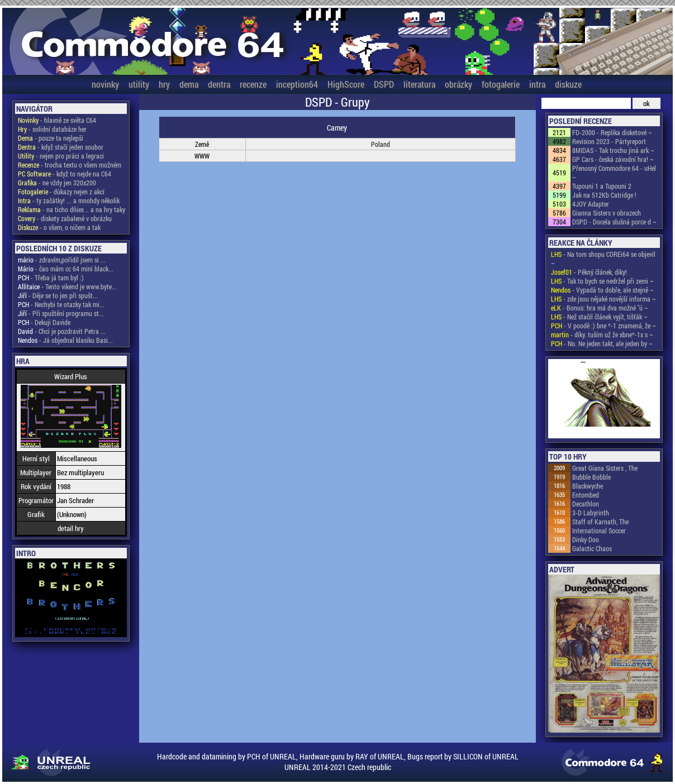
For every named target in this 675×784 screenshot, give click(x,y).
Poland (381, 144)
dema (189, 84)
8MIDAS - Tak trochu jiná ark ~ (613, 150)
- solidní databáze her (52, 129)
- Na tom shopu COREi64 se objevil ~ (603, 259)
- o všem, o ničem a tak (59, 227)
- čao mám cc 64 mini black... (66, 269)
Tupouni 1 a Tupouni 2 (602, 186)
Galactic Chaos (592, 548)
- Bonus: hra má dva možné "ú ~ (600, 308)
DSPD (384, 84)
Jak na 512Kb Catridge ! (604, 195)
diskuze (568, 84)
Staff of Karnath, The (600, 522)
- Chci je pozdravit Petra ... (62, 331)
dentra (219, 84)
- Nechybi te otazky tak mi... (61, 304)
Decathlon (586, 504)
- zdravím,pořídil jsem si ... (62, 260)
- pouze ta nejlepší (51, 138)
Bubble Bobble (591, 477)
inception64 (297, 84)
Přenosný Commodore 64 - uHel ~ (614, 173)
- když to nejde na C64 (65, 174)
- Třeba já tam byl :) (51, 278)
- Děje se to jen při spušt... (58, 295)
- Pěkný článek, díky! (589, 272)
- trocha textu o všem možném (70, 165)
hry (164, 84)
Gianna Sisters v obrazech (607, 213)
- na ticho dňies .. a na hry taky (72, 209)
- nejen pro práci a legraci (61, 156)
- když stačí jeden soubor (61, 147)
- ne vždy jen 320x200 (57, 183)
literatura (419, 84)
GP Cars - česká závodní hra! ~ (613, 159)
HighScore (346, 84)
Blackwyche (588, 486)
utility (139, 84)
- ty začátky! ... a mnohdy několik (69, 200)
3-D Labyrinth (591, 513)
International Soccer (599, 530)
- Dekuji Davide (44, 322)
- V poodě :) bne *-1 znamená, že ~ (603, 326)
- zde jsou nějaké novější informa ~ (603, 299)
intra (537, 84)
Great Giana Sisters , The (605, 468)
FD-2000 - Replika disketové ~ (612, 132)
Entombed (586, 495)
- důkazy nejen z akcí (61, 192)
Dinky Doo (586, 539)
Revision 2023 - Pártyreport (609, 141)
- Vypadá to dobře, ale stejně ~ (602, 290)
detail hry (71, 528)
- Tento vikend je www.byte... (67, 286)
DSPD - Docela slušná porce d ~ (614, 222)
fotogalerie (501, 84)
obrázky (458, 84)
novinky (105, 84)
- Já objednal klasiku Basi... (65, 340)
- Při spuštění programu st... (61, 313)
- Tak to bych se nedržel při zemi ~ (602, 281)
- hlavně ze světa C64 (57, 120)
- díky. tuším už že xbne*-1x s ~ (602, 334)
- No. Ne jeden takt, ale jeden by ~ (602, 343)
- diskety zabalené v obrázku (65, 218)
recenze (253, 84)
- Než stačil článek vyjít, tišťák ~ (599, 317)
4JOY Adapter (591, 204)
